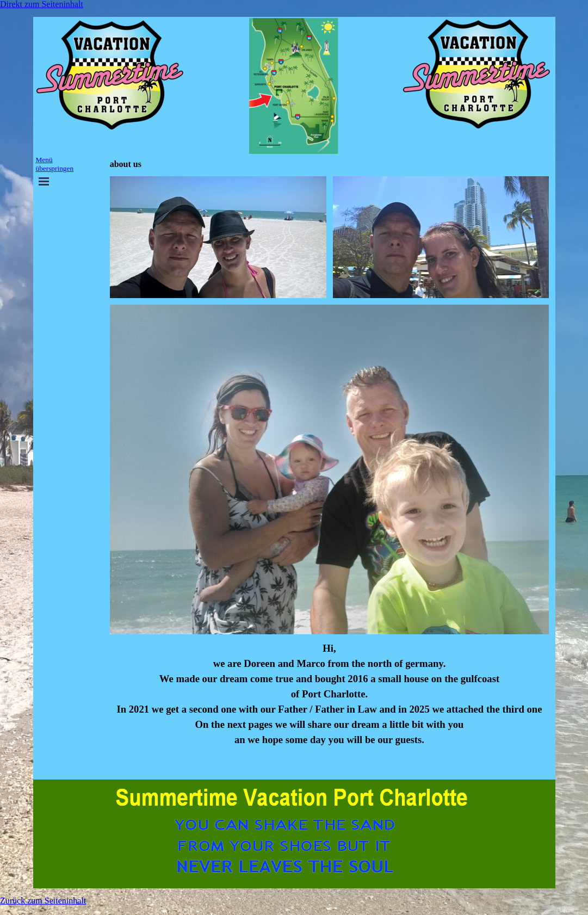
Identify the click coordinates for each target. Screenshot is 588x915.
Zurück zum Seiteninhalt (43, 901)
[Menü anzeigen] (44, 181)
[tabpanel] (330, 707)
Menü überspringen (55, 164)
